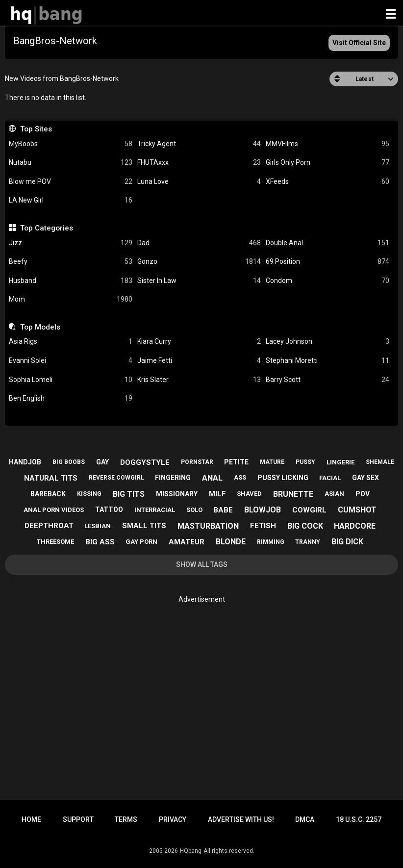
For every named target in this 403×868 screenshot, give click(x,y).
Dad (199, 243)
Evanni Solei (71, 361)
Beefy (71, 262)
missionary (177, 494)
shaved (249, 494)
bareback (48, 494)
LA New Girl (71, 200)
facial (330, 478)
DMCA (305, 819)
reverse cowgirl (116, 478)
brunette (293, 494)
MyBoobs (71, 144)
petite (236, 462)
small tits (144, 526)
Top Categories (47, 228)
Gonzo (199, 262)
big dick (347, 542)
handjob (25, 462)
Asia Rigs (71, 342)
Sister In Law (199, 281)
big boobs (69, 462)
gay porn (141, 542)
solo (194, 510)
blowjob (263, 510)
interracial (155, 510)
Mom (71, 299)
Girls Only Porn (327, 163)
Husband (71, 281)
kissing (89, 494)
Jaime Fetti (199, 361)
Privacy (173, 819)
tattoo (109, 510)
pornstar (197, 462)
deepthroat (49, 526)
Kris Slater (199, 380)
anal (212, 478)
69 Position (327, 262)
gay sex (365, 478)
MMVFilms (327, 144)
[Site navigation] (391, 14)
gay (102, 462)
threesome (55, 542)
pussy (305, 462)
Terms (126, 819)
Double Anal (327, 243)
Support (78, 819)
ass (240, 478)
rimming (271, 542)
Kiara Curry (199, 342)
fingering (173, 478)
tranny (308, 542)
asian (334, 494)
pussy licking (283, 478)
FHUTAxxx (199, 163)
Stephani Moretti (327, 361)
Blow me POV (71, 182)
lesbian (98, 526)
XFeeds (327, 182)
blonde (231, 542)
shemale (380, 462)
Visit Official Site (359, 43)
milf (217, 494)
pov (363, 494)
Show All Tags (202, 564)
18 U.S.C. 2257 (359, 819)
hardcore (355, 526)
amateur (187, 542)
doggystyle (145, 462)
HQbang (191, 851)
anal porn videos (54, 510)
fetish (263, 526)
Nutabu (71, 163)
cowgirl (309, 510)
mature (272, 462)
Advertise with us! (241, 819)
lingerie (340, 462)
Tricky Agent (199, 144)
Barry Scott (327, 380)
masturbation (208, 526)
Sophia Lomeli (71, 380)
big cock (305, 526)
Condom (327, 281)
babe (223, 510)
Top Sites (36, 129)
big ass (100, 542)
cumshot (357, 510)
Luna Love (199, 182)
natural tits (51, 478)
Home (31, 819)
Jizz (71, 243)
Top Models (40, 327)
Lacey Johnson (327, 342)
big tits (129, 494)
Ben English (71, 398)
